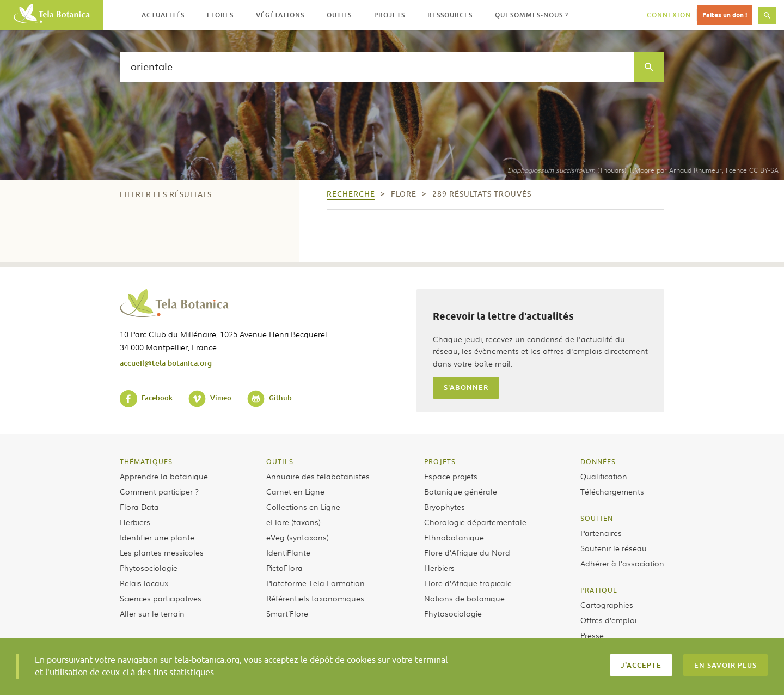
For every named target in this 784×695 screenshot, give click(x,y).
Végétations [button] (280, 15)
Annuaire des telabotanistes (318, 476)
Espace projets (451, 476)
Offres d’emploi (608, 620)
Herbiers (135, 522)
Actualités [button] (163, 15)
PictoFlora (284, 568)
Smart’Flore (287, 613)
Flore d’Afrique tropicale (468, 583)
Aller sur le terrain (152, 613)
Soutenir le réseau (614, 548)
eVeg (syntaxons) (298, 537)
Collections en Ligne (303, 507)
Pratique (599, 590)
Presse (592, 635)
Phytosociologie (149, 568)
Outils (280, 461)
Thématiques (146, 461)
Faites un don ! (725, 15)
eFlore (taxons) (293, 522)
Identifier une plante (157, 537)
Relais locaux (144, 583)
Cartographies (607, 605)
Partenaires (601, 533)
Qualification (604, 476)
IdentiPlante (288, 552)
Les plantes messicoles (162, 552)
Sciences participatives (161, 598)
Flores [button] (220, 15)
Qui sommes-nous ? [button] (532, 15)
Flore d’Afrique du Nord (467, 552)
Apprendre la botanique (164, 476)
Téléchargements (612, 491)
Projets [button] (390, 15)
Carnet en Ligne (295, 491)
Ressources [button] (450, 15)
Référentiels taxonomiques (315, 598)
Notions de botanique (464, 598)
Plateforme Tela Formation (316, 583)
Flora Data (139, 507)
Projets (440, 461)
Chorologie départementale (475, 522)
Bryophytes (445, 507)
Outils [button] (339, 15)
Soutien (597, 518)
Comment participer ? (159, 491)
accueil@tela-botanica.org (166, 363)
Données (598, 461)
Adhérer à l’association (622, 563)
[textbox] (377, 67)
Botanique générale (461, 491)
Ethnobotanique (454, 537)
